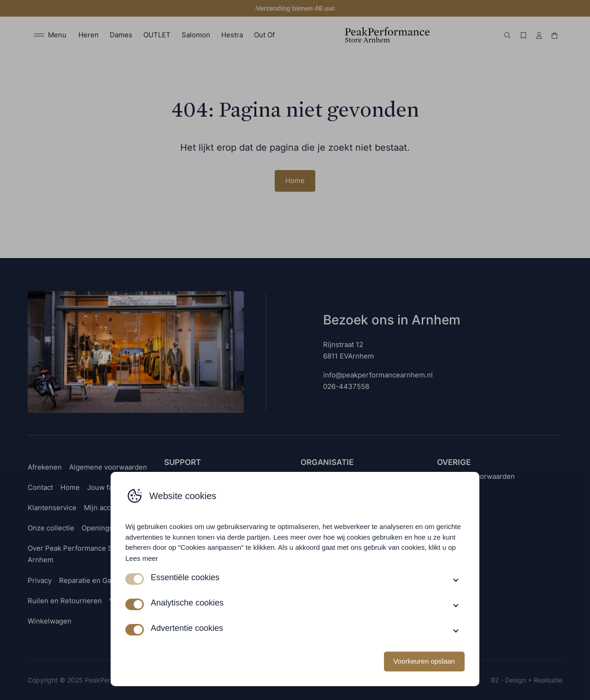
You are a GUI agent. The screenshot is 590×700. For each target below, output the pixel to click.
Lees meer (142, 558)
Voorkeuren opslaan (424, 661)
